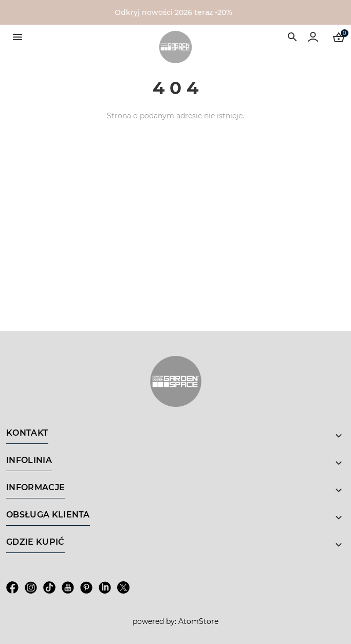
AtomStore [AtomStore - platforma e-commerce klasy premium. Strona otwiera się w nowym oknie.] (198, 621)
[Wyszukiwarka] (292, 37)
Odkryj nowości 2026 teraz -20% (173, 12)
